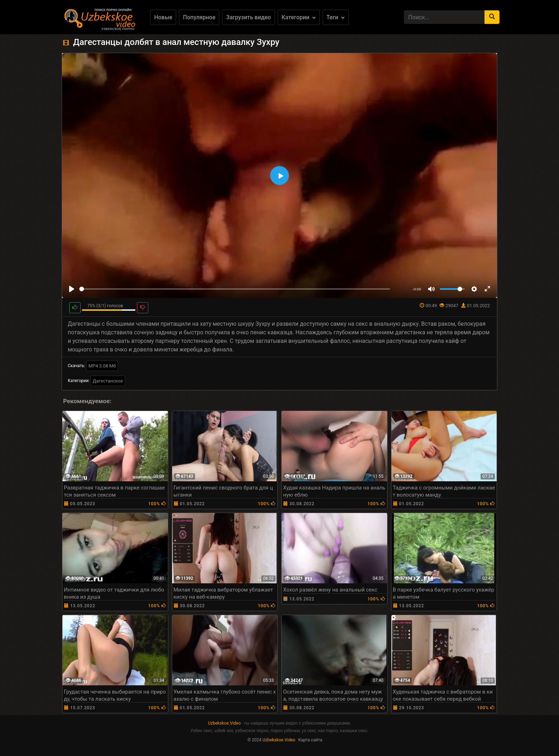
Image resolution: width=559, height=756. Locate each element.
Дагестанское (108, 381)
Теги (336, 17)
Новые (163, 17)
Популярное (199, 17)
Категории (299, 17)
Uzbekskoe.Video (224, 723)
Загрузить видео (248, 17)
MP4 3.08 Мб (102, 366)
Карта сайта (310, 740)
